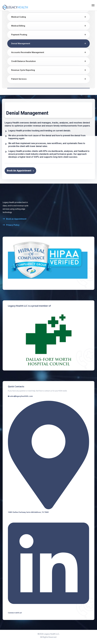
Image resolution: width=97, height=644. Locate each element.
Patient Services (19, 79)
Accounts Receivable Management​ (28, 52)
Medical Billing (18, 26)
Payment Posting (19, 35)
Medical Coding (19, 17)
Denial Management (21, 44)
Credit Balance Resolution (23, 61)
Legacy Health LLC (51, 634)
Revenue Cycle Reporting (23, 70)
